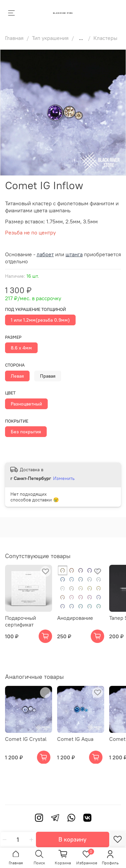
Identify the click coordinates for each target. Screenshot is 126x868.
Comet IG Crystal (26, 739)
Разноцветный (26, 404)
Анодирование (75, 618)
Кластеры (105, 38)
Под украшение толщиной (35, 309)
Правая (48, 376)
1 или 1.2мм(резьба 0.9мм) (40, 320)
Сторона (15, 365)
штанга (74, 254)
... (81, 38)
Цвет (10, 393)
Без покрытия (26, 432)
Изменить (64, 478)
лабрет (45, 254)
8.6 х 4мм (21, 348)
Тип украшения (50, 38)
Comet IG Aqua (75, 739)
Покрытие (17, 421)
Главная (14, 38)
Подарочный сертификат (20, 621)
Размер (13, 337)
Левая (17, 376)
